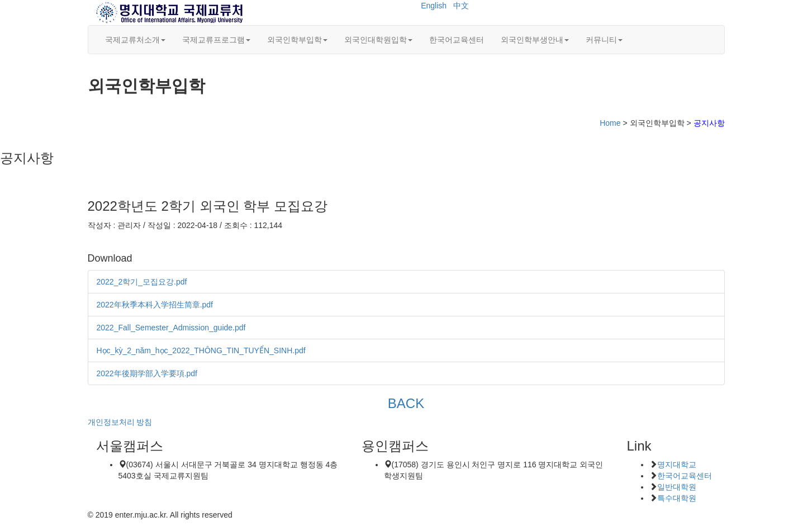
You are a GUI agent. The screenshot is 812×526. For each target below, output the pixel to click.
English (434, 6)
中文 (461, 6)
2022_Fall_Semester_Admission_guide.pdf (171, 328)
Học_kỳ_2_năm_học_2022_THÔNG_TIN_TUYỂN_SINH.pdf (201, 350)
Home (610, 123)
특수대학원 (677, 498)
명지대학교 (677, 465)
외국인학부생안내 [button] (535, 40)
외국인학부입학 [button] (297, 40)
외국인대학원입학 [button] (378, 40)
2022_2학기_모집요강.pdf (142, 282)
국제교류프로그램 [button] (216, 40)
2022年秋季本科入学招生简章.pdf (155, 305)
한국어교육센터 (457, 40)
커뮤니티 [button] (604, 40)
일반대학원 (677, 487)
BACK (406, 403)
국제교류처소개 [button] (135, 40)
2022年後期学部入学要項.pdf (147, 373)
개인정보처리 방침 (120, 422)
